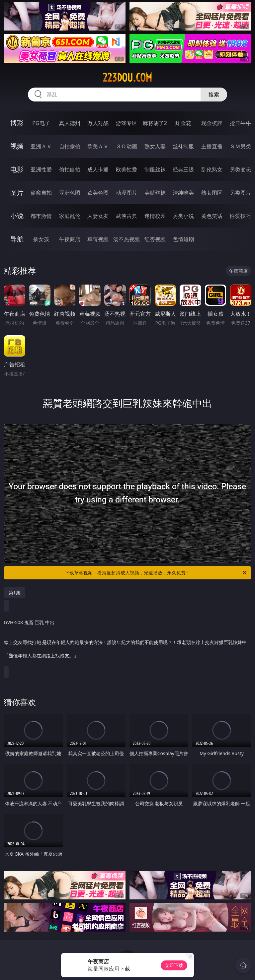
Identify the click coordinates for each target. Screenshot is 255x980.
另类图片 (240, 193)
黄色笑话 (212, 216)
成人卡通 (98, 169)
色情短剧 (183, 239)
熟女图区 (212, 193)
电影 (17, 169)
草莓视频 (98, 239)
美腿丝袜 (155, 193)
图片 (17, 193)
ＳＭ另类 (240, 146)
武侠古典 (127, 216)
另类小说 (183, 216)
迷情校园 (155, 216)
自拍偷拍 (70, 146)
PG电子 (41, 123)
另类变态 (240, 169)
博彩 (17, 123)
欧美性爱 (127, 169)
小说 (17, 216)
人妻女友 (98, 216)
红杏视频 (155, 239)
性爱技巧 (240, 216)
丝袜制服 (183, 146)
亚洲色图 (70, 193)
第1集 (15, 592)
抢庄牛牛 (240, 123)
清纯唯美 (183, 193)
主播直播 (212, 146)
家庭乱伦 (70, 216)
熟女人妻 (155, 146)
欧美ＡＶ (98, 146)
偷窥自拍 (41, 193)
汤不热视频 (127, 239)
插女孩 (41, 239)
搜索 (214, 95)
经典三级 (183, 169)
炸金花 (183, 123)
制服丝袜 (155, 169)
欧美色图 (98, 193)
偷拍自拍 (70, 169)
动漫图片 (127, 193)
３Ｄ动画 (127, 146)
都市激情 (41, 216)
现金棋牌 (212, 123)
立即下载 (174, 965)
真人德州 (70, 123)
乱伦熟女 (212, 169)
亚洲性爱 (41, 169)
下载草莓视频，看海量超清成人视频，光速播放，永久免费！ (156, 573)
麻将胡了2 (155, 123)
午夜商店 (70, 239)
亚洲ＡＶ (41, 146)
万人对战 (98, 123)
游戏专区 (127, 123)
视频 (17, 146)
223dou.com (127, 78)
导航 (17, 239)
